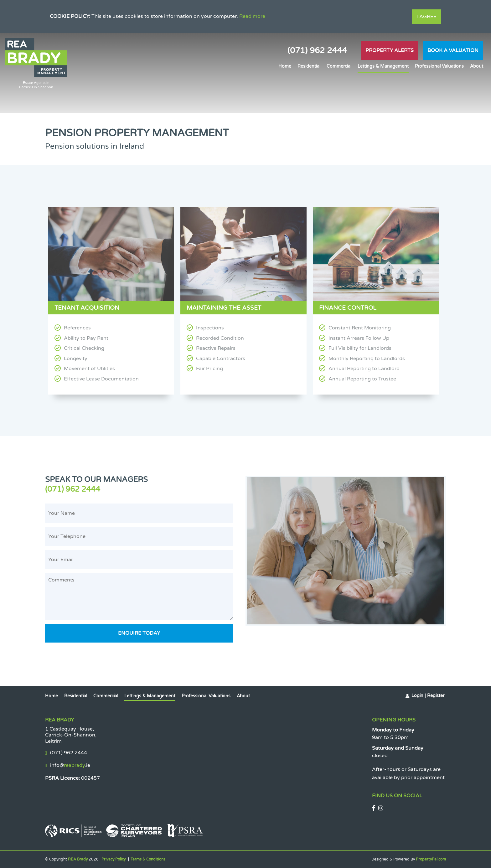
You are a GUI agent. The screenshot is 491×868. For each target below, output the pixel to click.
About (477, 66)
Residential (309, 66)
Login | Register (428, 696)
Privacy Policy (114, 859)
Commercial (339, 66)
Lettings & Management (383, 66)
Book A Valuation (453, 50)
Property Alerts (390, 50)
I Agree (426, 17)
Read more (252, 16)
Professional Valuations (439, 66)
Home (285, 66)
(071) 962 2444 (317, 50)
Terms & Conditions (148, 859)
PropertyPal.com (431, 859)
